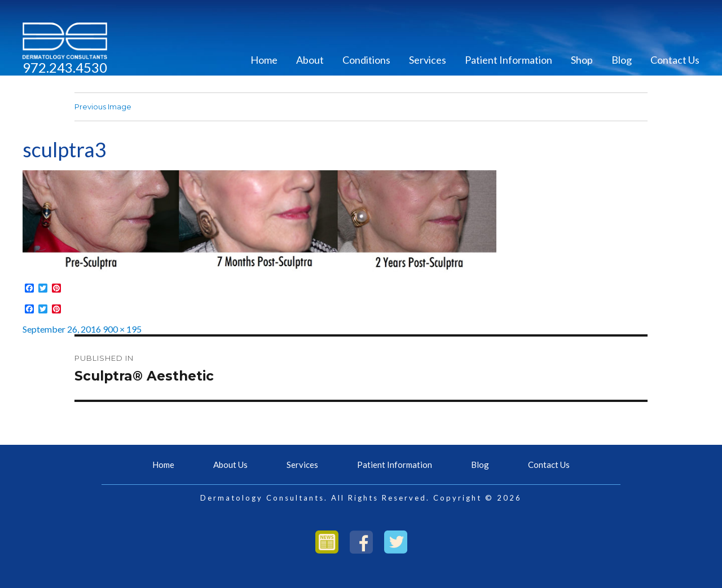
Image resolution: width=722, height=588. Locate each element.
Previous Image (103, 107)
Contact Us (675, 60)
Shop (582, 60)
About (310, 60)
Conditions (366, 60)
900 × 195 (122, 329)
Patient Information (509, 60)
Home (264, 60)
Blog (622, 60)
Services (428, 60)
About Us (230, 465)
